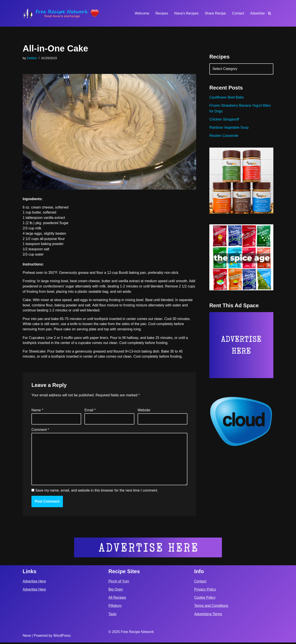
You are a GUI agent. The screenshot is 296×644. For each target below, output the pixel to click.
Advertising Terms (208, 615)
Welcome (141, 13)
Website (144, 411)
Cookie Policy (205, 599)
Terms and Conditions (211, 607)
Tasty (112, 615)
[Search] (270, 13)
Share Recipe (215, 13)
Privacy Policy (205, 591)
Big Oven (116, 591)
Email (90, 411)
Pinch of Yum (119, 583)
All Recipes (117, 599)
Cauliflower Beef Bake (227, 98)
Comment (40, 431)
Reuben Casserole (224, 136)
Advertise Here (34, 583)
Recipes (161, 13)
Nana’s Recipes (186, 13)
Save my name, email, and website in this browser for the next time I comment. (97, 492)
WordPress (62, 637)
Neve (27, 637)
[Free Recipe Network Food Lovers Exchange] (61, 13)
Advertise (257, 13)
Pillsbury (115, 607)
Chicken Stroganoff (224, 120)
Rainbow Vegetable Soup (229, 128)
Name (37, 411)
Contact (238, 13)
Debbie (32, 58)
